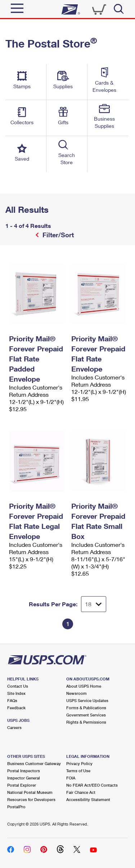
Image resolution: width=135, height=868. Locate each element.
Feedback (16, 708)
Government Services (86, 715)
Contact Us (18, 686)
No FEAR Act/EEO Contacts (92, 785)
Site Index (16, 693)
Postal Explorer (22, 785)
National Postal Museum (30, 792)
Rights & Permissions (86, 722)
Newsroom (76, 693)
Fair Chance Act (81, 792)
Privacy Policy (79, 763)
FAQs (12, 700)
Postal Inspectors (24, 771)
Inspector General (24, 778)
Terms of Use (78, 771)
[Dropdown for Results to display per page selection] (94, 604)
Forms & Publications (86, 708)
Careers (14, 727)
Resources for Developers (31, 799)
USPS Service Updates (87, 700)
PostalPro (16, 807)
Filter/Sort (57, 235)
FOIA (71, 778)
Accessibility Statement (88, 799)
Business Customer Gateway (34, 763)
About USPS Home (84, 686)
